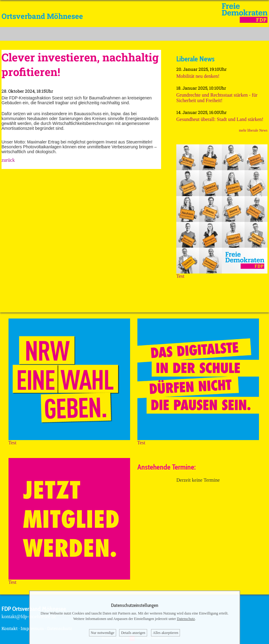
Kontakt (10, 628)
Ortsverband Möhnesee (42, 16)
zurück (8, 160)
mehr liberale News (253, 130)
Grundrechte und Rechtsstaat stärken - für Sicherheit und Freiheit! (217, 98)
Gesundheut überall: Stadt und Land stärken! (220, 119)
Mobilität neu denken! (198, 76)
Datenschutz (186, 619)
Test (222, 274)
